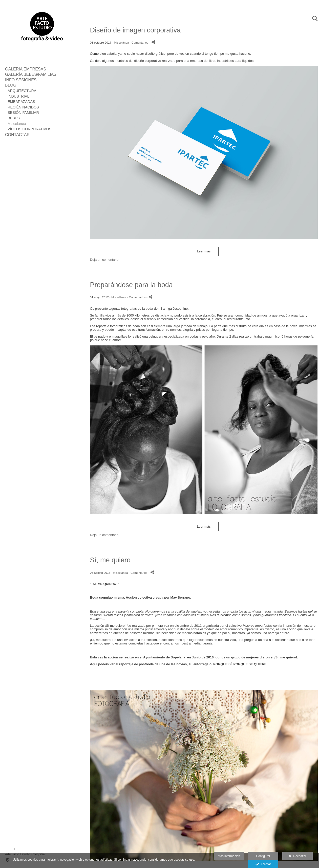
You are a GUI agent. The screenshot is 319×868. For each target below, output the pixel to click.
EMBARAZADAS (21, 102)
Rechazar (297, 856)
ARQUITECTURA (22, 91)
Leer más (204, 251)
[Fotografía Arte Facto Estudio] (42, 48)
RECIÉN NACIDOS (23, 107)
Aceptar (263, 864)
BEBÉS (14, 118)
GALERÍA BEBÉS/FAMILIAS (31, 74)
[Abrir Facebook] (8, 849)
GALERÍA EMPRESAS (26, 69)
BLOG (11, 85)
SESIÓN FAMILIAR (23, 113)
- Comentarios (140, 42)
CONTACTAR (17, 135)
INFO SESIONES (21, 80)
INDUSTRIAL (18, 96)
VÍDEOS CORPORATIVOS (29, 129)
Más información (229, 856)
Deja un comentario (104, 260)
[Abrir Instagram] (14, 849)
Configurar (263, 856)
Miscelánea (17, 124)
